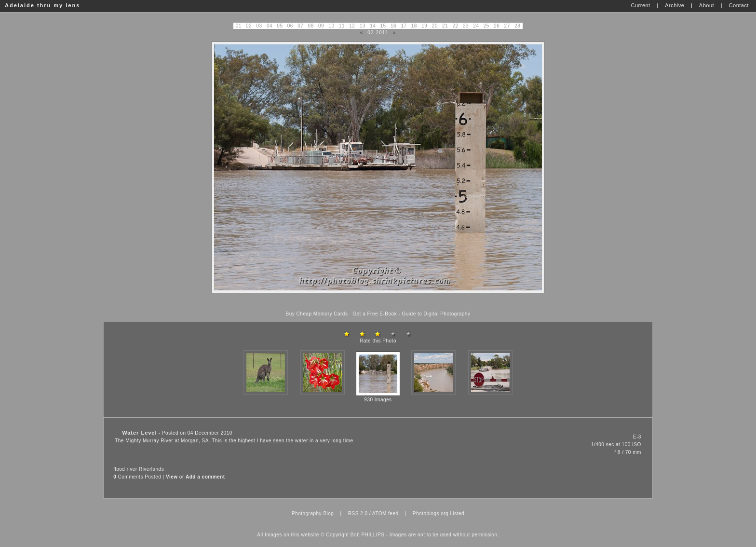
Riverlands (151, 469)
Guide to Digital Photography (436, 314)
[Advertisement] (378, 302)
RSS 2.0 (358, 513)
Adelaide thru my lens (42, 5)
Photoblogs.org (431, 513)
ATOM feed (385, 513)
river (132, 469)
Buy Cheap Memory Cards (317, 314)
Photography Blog (313, 513)
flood (119, 469)
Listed (457, 513)
